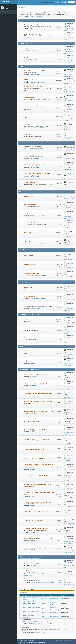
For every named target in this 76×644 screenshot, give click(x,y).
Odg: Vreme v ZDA (67, 290)
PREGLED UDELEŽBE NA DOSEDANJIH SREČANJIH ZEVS (38, 548)
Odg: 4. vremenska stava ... (69, 355)
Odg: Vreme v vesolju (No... (69, 332)
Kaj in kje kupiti (28, 214)
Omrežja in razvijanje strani (31, 274)
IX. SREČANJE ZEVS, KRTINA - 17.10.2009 (35, 520)
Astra (65, 499)
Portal (26, 58)
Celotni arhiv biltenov (68, 566)
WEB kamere (28, 232)
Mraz (65, 577)
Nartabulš (66, 416)
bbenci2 (69, 200)
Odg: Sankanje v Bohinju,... (69, 433)
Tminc (70, 209)
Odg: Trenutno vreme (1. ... (69, 82)
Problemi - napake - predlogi (32, 25)
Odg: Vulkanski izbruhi (68, 322)
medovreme (42, 298)
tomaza (67, 453)
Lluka (66, 102)
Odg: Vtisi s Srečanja (68, 497)
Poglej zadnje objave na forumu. (29, 625)
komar (42, 83)
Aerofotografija (40, 574)
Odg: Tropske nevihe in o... (69, 110)
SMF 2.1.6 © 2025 (24, 641)
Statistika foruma (26, 620)
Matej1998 (67, 84)
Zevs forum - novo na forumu (32, 34)
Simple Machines (31, 641)
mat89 (32, 92)
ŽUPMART (70, 543)
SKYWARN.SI (33, 582)
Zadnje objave (23, 592)
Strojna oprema (28, 255)
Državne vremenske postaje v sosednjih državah (37, 173)
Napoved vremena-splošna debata (33, 87)
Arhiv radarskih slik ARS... (69, 226)
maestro (67, 407)
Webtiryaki (58, 641)
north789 (70, 237)
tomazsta (65, 30)
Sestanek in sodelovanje (41, 582)
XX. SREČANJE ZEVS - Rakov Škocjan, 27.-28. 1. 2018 (38, 393)
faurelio (36, 632)
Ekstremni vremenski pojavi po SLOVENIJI (35, 71)
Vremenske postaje (29, 196)
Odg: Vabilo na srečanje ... (69, 405)
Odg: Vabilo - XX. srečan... (69, 396)
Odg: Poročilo (66, 532)
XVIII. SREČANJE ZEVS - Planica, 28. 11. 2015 (36, 422)
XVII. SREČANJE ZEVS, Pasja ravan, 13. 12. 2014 (36, 440)
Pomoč (62, 641)
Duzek (66, 425)
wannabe (66, 292)
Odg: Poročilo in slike (68, 414)
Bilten (26, 562)
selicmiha (67, 525)
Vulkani (26, 320)
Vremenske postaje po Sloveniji (33, 147)
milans (43, 632)
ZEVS (26, 49)
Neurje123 (68, 310)
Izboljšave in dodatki (30, 223)
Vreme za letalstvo (28, 575)
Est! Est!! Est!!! (68, 388)
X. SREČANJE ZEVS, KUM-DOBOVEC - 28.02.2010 (37, 511)
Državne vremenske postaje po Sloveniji (35, 164)
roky (35, 92)
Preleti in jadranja (48, 574)
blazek (32, 109)
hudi (68, 53)
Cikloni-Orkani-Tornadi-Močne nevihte (35, 106)
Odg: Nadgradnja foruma (69, 38)
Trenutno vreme (29, 79)
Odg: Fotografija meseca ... (69, 299)
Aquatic (32, 432)
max (71, 188)
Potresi (26, 338)
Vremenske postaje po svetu (32, 155)
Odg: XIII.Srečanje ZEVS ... (69, 488)
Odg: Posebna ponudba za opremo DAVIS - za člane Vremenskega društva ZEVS (30, 603)
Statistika (27, 124)
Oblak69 (67, 379)
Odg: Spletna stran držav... (69, 159)
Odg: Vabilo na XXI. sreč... (69, 378)
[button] (19, 2)
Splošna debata (33, 574)
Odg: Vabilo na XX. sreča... (69, 387)
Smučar (67, 333)
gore (69, 62)
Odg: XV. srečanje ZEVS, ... (69, 460)
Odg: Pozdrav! (67, 584)
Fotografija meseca (29, 297)
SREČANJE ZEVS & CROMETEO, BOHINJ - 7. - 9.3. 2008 (38, 539)
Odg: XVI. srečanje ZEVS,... (69, 451)
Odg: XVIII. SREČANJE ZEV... (69, 423)
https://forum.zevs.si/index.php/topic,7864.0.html (31, 16)
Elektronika (27, 241)
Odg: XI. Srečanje (67, 507)
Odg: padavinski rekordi (69, 119)
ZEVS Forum (9, 2)
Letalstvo (27, 570)
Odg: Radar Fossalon (68, 177)
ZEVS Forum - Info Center (27, 589)
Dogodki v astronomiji (30, 329)
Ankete (26, 360)
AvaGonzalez (71, 269)
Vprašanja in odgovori (30, 182)
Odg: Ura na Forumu (68, 29)
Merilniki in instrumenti (30, 205)
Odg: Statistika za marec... (69, 128)
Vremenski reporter (29, 305)
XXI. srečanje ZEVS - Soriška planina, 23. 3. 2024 (37, 375)
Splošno (26, 116)
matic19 (65, 567)
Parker (47, 622)
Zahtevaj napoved (29, 98)
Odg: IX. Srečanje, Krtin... (69, 523)
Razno (26, 579)
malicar (40, 632)
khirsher (67, 301)
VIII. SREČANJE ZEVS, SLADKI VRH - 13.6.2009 (36, 529)
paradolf (33, 74)
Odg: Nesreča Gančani (68, 575)
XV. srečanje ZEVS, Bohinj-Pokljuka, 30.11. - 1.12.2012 (38, 458)
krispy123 (67, 39)
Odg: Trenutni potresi (68, 341)
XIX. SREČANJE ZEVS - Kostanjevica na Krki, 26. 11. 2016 (39, 412)
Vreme (68, 278)
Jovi (73, 470)
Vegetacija (27, 134)
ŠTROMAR (38, 74)
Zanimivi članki (28, 287)
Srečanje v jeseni (67, 470)
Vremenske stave (29, 350)
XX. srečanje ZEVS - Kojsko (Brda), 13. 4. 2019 (36, 384)
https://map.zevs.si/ (39, 13)
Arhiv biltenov (33, 565)
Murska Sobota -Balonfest (69, 100)
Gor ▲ (72, 641)
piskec (70, 260)
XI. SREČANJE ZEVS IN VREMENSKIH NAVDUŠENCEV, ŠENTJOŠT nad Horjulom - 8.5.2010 (37, 503)
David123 (67, 111)
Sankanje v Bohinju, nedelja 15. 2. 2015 (35, 430)
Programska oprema (30, 264)
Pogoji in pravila (67, 641)
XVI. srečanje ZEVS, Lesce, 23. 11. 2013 (34, 449)
